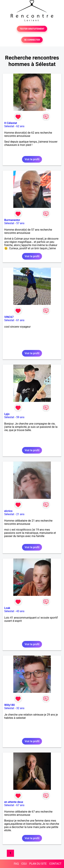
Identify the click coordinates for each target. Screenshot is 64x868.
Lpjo (7, 414)
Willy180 (9, 705)
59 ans (20, 417)
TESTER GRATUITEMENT (32, 29)
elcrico (8, 511)
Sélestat (9, 126)
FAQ (16, 864)
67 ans (20, 805)
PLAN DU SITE (38, 864)
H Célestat (11, 123)
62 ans (20, 126)
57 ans (20, 223)
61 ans (20, 320)
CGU (24, 864)
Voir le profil (32, 159)
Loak (7, 608)
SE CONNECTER (32, 40)
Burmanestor (12, 220)
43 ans (20, 611)
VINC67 (9, 317)
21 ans (20, 514)
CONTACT (55, 864)
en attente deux (14, 802)
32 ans (20, 708)
